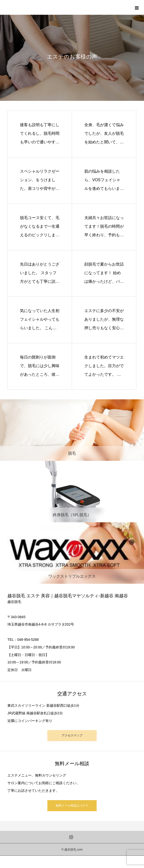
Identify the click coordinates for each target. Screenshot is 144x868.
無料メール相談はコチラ (72, 806)
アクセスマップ (72, 735)
